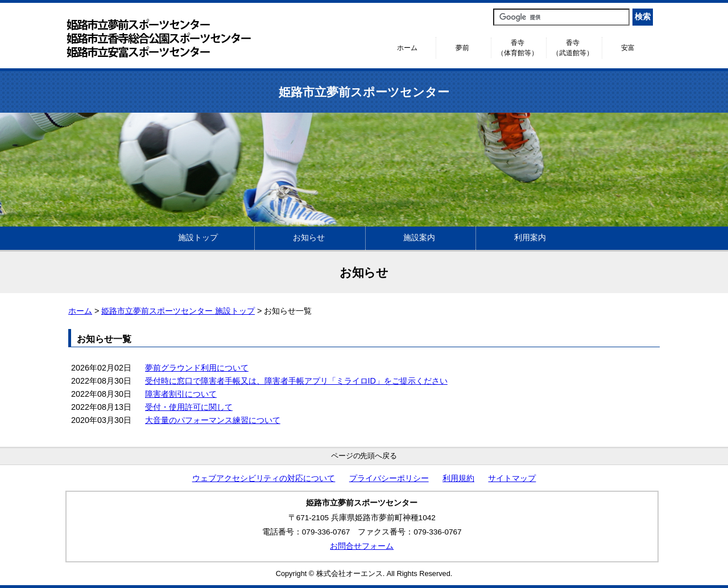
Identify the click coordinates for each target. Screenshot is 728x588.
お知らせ (309, 238)
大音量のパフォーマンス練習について (213, 420)
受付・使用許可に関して (189, 407)
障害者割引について (181, 394)
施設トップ (198, 238)
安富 (628, 48)
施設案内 (419, 238)
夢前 (462, 48)
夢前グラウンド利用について (197, 368)
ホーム (407, 48)
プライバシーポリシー (389, 478)
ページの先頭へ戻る (364, 456)
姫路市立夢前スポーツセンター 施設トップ (178, 311)
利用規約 (458, 478)
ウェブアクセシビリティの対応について (264, 478)
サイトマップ (512, 478)
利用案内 (530, 238)
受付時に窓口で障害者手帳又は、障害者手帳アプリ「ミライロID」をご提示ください (296, 381)
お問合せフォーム (362, 546)
